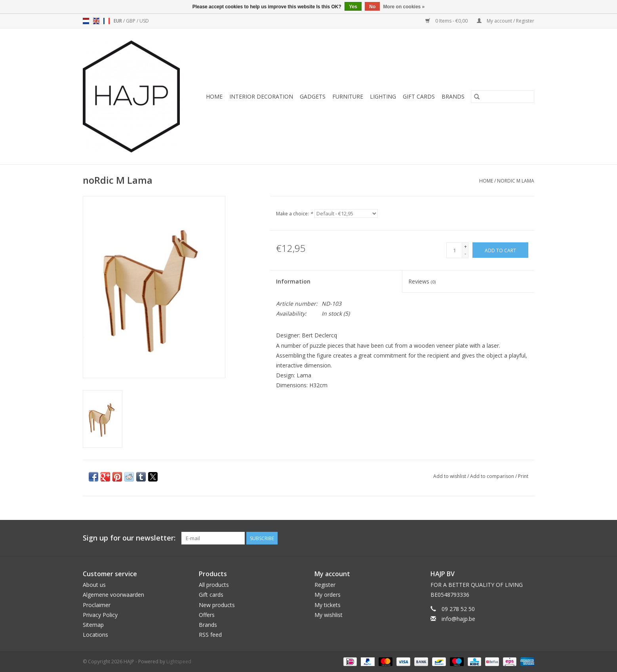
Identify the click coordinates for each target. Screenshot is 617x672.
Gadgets (313, 96)
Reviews (422, 281)
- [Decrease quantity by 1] (465, 254)
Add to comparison (493, 476)
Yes (353, 7)
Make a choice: (294, 214)
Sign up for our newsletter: (129, 538)
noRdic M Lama (516, 181)
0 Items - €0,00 (447, 21)
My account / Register (506, 21)
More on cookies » (404, 7)
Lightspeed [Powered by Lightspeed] (179, 662)
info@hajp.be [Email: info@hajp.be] (458, 619)
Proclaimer (97, 605)
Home (214, 96)
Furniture (348, 96)
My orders (328, 595)
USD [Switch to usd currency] (144, 21)
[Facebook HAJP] (499, 538)
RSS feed (210, 635)
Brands (453, 96)
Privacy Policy (100, 615)
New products (217, 605)
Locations (95, 635)
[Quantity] (454, 250)
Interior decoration (261, 96)
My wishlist (328, 615)
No (372, 7)
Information (293, 281)
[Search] (503, 97)
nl (86, 21)
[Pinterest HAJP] (514, 538)
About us (94, 585)
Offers (207, 615)
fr (107, 21)
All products (214, 585)
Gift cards (419, 96)
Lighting (383, 96)
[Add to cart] (500, 250)
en (96, 21)
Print (523, 476)
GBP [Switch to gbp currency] (131, 21)
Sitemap (93, 625)
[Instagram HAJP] (528, 538)
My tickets (328, 605)
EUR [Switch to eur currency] (118, 21)
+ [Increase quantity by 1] (466, 247)
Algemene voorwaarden (113, 595)
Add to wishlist (450, 476)
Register (325, 585)
